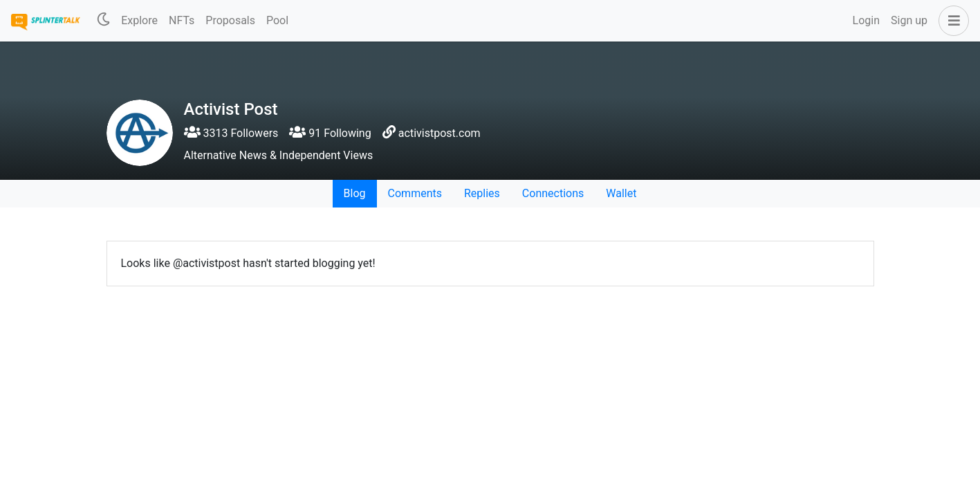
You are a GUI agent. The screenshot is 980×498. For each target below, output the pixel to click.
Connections (553, 193)
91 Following (330, 133)
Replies (482, 193)
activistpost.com (440, 133)
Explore (139, 20)
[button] (951, 21)
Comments (415, 193)
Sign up (909, 20)
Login (866, 20)
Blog (355, 193)
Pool (277, 20)
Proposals (230, 20)
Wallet (621, 193)
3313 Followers (231, 133)
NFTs (182, 20)
